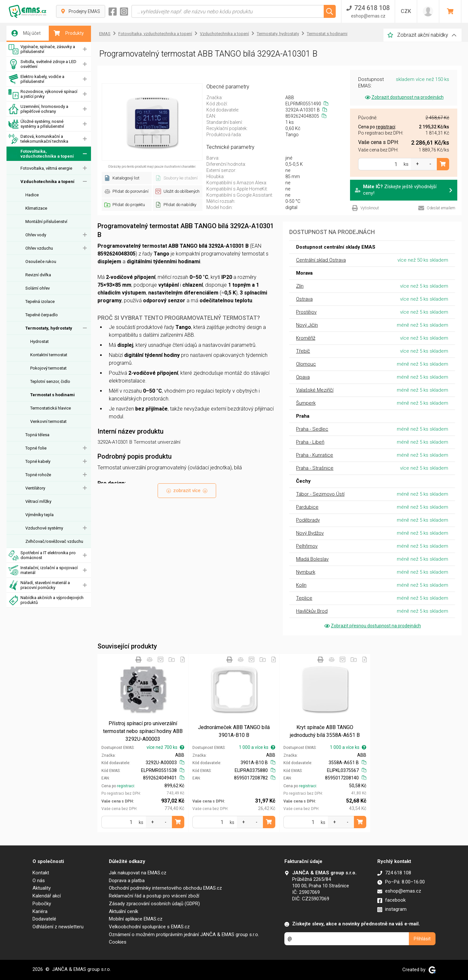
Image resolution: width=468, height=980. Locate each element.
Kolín (301, 585)
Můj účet (26, 33)
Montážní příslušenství (46, 222)
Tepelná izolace (40, 301)
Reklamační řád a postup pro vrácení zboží (154, 896)
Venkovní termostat (48, 421)
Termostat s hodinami (52, 395)
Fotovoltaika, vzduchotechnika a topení (41, 154)
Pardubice (307, 507)
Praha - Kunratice (315, 455)
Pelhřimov (307, 546)
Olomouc (306, 364)
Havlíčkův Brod (312, 611)
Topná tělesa (37, 435)
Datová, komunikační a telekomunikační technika (38, 139)
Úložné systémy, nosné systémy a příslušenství (36, 124)
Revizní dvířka (38, 275)
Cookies (118, 942)
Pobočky (42, 904)
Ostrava (304, 299)
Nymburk (306, 572)
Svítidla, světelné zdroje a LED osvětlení (42, 64)
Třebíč (303, 351)
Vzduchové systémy (44, 528)
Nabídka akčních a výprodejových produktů (46, 600)
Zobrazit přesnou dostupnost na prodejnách (372, 626)
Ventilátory (35, 488)
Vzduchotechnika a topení (47, 182)
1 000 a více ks (257, 747)
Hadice (32, 195)
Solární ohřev (38, 288)
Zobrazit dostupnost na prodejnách (404, 97)
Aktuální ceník (123, 911)
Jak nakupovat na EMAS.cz (138, 873)
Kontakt (41, 873)
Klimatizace (36, 208)
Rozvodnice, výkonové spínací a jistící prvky (43, 94)
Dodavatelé (44, 919)
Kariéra (40, 911)
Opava (303, 377)
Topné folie (36, 448)
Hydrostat (39, 341)
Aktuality (42, 888)
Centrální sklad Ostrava (321, 260)
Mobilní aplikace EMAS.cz (136, 919)
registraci (126, 786)
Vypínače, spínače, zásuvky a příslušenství (42, 49)
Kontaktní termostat (49, 355)
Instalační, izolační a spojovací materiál (43, 570)
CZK (406, 11)
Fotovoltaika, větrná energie (46, 168)
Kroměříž (306, 338)
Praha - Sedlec (312, 429)
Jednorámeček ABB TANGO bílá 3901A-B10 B (234, 731)
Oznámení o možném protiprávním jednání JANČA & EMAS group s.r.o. (184, 934)
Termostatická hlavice (51, 408)
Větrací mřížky (38, 501)
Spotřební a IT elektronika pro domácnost (42, 555)
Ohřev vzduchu (39, 248)
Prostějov (306, 312)
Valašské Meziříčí (315, 390)
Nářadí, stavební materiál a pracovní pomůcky (39, 585)
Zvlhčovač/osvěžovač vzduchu (54, 541)
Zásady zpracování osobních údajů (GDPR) (154, 904)
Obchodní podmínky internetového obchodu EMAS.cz (165, 888)
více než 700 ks (165, 747)
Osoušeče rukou (41, 261)
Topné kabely (38, 461)
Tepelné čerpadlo (42, 315)
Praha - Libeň (310, 442)
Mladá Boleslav (312, 559)
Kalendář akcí (47, 896)
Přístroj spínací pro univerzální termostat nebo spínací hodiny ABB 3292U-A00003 (143, 731)
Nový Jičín (307, 325)
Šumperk (306, 403)
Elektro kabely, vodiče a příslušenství (36, 79)
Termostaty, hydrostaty (49, 328)
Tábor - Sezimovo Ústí (320, 494)
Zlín (300, 286)
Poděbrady (308, 520)
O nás (39, 881)
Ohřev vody (36, 235)
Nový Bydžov (310, 533)
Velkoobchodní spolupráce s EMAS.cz (149, 927)
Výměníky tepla (39, 515)
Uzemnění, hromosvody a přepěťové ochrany (38, 109)
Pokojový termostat (48, 368)
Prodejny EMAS (81, 11)
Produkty (69, 33)
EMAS (105, 34)
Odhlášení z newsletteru (58, 927)
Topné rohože (38, 475)
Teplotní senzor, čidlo (50, 381)
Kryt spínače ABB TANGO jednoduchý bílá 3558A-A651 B (325, 731)
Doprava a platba (127, 881)
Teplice (304, 598)
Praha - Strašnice (315, 468)
